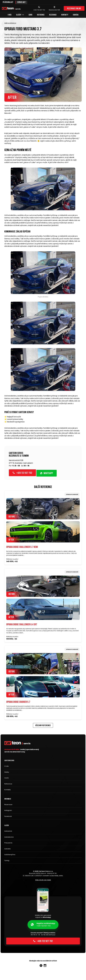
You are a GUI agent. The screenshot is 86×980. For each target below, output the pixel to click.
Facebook (8, 816)
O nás (10, 15)
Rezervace (53, 15)
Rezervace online (74, 9)
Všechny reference (43, 726)
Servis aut (21, 2)
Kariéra (76, 15)
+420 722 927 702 (22, 473)
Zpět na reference (10, 23)
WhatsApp (47, 473)
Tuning (7, 861)
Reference (41, 15)
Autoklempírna (10, 855)
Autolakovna (9, 837)
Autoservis (8, 831)
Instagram (8, 810)
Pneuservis (8, 843)
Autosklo (8, 849)
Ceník (30, 15)
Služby (20, 15)
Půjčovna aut (8, 2)
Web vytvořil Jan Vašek (43, 880)
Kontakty (65, 15)
